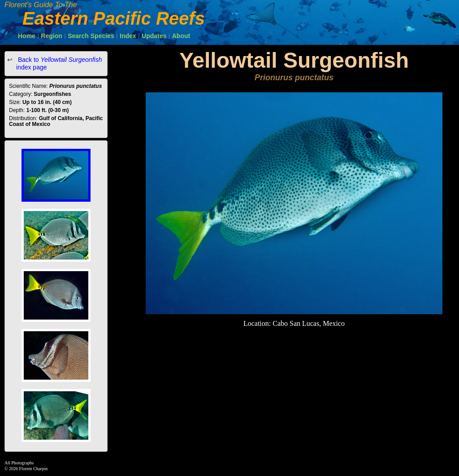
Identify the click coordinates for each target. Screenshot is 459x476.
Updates (154, 36)
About (181, 36)
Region (51, 36)
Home (27, 36)
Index (128, 36)
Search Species (91, 36)
